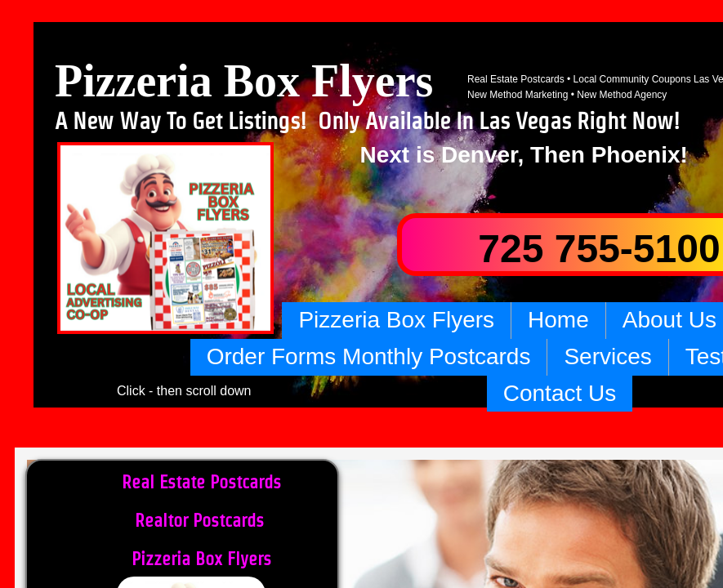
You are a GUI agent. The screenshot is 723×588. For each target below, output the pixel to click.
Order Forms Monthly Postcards (369, 356)
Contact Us (560, 393)
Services (607, 356)
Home (558, 320)
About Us (669, 320)
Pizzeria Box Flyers (396, 320)
